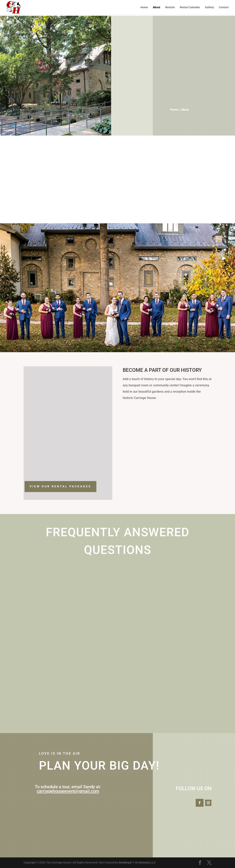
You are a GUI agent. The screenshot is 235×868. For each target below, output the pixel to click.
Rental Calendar (190, 7)
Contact (224, 7)
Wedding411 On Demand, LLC (137, 863)
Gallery (209, 7)
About (157, 7)
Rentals (170, 7)
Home (144, 7)
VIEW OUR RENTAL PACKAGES (60, 486)
